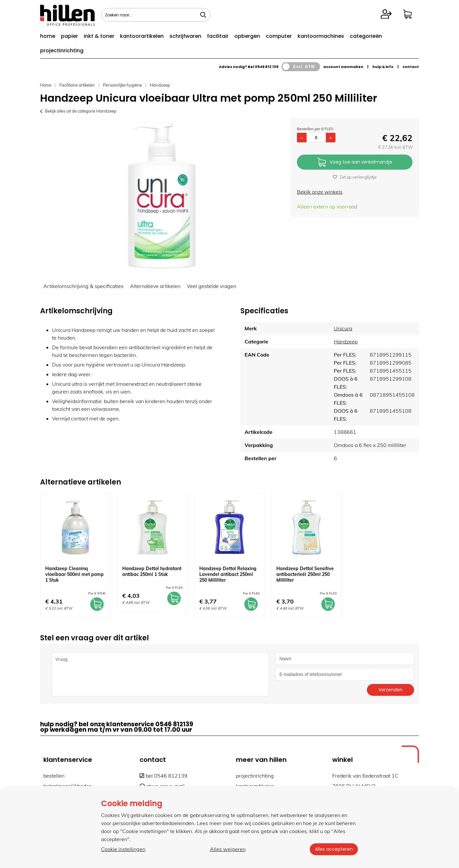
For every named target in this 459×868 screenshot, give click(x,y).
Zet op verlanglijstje (355, 177)
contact (411, 67)
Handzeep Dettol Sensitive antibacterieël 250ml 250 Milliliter (305, 574)
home (48, 36)
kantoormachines (321, 36)
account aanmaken (343, 67)
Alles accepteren (334, 849)
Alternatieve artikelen (155, 286)
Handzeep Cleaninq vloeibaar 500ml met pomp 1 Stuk (74, 574)
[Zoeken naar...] (203, 15)
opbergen (247, 36)
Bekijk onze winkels (320, 192)
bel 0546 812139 (164, 776)
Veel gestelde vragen (212, 286)
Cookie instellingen (123, 849)
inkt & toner (99, 36)
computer (279, 36)
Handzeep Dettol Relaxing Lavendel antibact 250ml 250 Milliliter (228, 574)
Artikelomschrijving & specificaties (83, 286)
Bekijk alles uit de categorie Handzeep (78, 111)
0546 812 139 (267, 67)
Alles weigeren (228, 849)
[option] (162, 195)
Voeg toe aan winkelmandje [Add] (355, 162)
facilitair (218, 36)
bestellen (54, 776)
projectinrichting (62, 51)
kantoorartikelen (142, 36)
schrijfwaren (185, 36)
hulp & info (383, 67)
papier (69, 36)
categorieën (366, 36)
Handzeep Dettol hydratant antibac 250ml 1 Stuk (152, 571)
